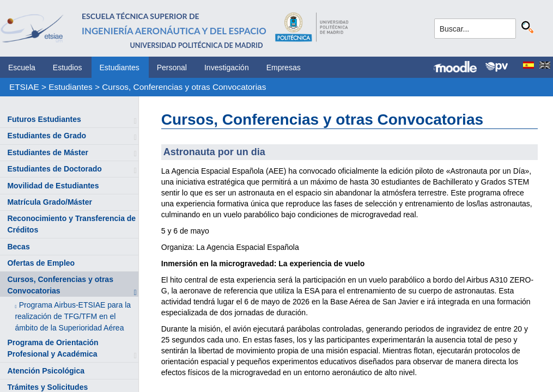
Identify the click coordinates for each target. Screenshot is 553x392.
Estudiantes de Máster (48, 152)
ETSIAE (24, 87)
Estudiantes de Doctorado (54, 169)
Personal (172, 68)
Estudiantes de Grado (47, 136)
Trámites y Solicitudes (47, 387)
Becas (18, 247)
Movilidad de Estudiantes (53, 186)
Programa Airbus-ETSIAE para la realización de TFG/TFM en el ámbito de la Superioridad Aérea (73, 316)
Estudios (68, 68)
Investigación (227, 68)
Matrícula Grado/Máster (50, 202)
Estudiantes (120, 68)
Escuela (22, 68)
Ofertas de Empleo (41, 263)
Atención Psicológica (46, 371)
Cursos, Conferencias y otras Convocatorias (184, 87)
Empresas (284, 68)
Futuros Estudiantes (44, 119)
